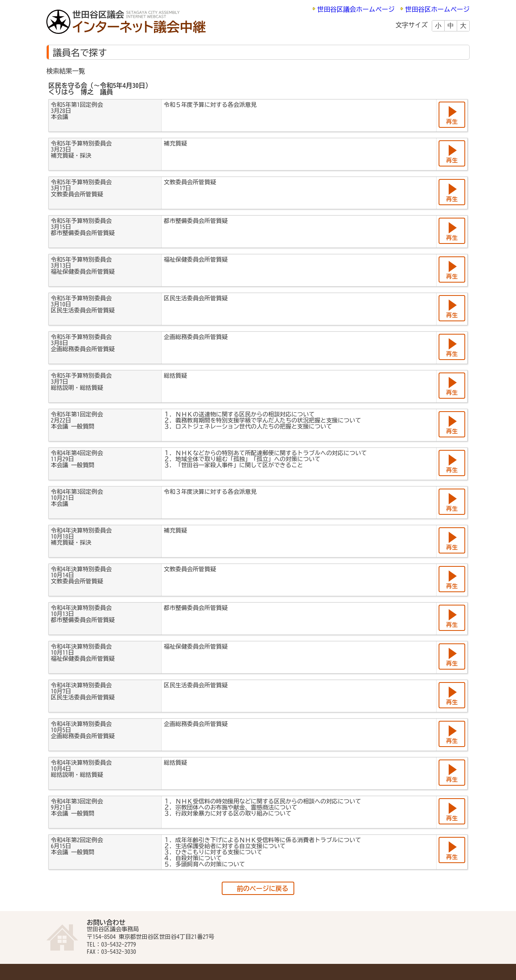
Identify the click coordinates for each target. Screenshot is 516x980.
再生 (452, 122)
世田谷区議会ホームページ (356, 9)
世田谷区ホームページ (437, 9)
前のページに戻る (262, 888)
